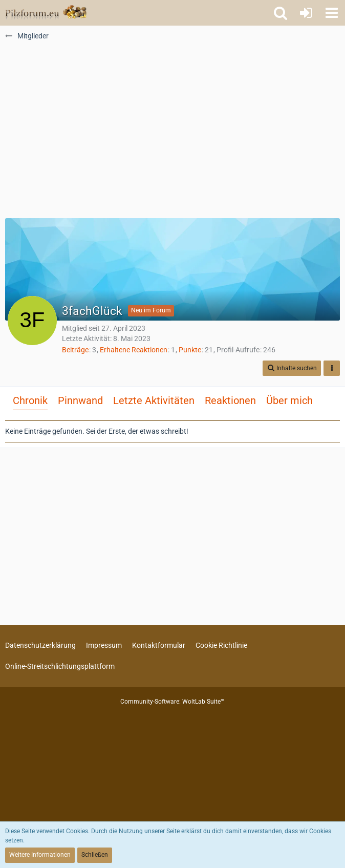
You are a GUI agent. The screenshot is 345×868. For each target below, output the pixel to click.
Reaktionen (230, 400)
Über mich (289, 400)
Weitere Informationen (40, 855)
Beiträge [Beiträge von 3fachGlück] (75, 350)
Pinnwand (80, 400)
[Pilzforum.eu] (46, 13)
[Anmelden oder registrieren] (306, 13)
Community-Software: (172, 702)
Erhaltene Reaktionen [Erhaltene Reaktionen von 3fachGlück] (134, 350)
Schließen (95, 855)
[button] (332, 13)
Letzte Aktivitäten (154, 400)
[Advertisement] (172, 134)
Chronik (30, 400)
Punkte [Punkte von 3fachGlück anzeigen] (190, 350)
